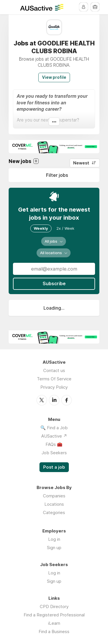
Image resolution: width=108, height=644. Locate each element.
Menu (13, 7)
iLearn (54, 623)
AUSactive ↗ (54, 436)
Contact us (54, 370)
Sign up (54, 547)
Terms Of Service (54, 379)
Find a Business (54, 631)
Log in (54, 539)
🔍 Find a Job (54, 427)
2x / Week (65, 228)
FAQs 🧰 (54, 444)
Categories (54, 512)
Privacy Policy (54, 387)
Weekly (41, 228)
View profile (54, 77)
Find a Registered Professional (54, 615)
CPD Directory (54, 606)
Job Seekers (54, 452)
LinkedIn (54, 400)
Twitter (42, 400)
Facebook (67, 400)
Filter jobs (57, 175)
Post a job (54, 467)
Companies (54, 496)
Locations (54, 504)
